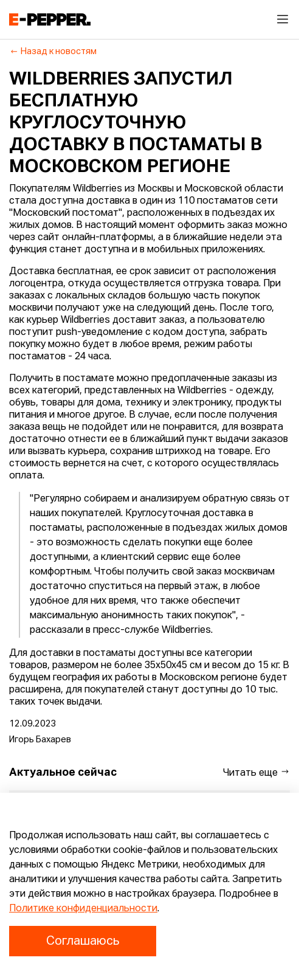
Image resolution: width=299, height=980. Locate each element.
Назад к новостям (53, 52)
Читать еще (256, 772)
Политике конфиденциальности (83, 909)
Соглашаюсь (83, 941)
